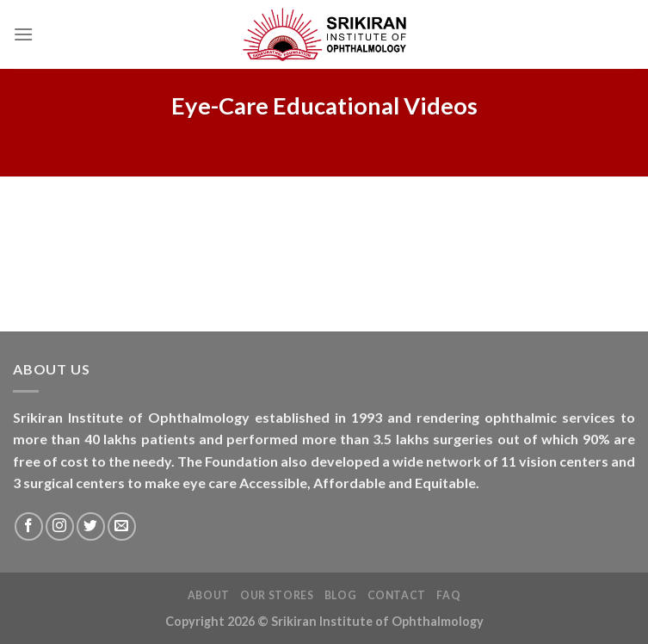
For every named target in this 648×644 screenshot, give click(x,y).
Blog (340, 595)
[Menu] (23, 34)
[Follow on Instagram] (60, 526)
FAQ (448, 595)
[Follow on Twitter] (91, 526)
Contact (397, 595)
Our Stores (277, 595)
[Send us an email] (122, 526)
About (209, 595)
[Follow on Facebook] (29, 526)
